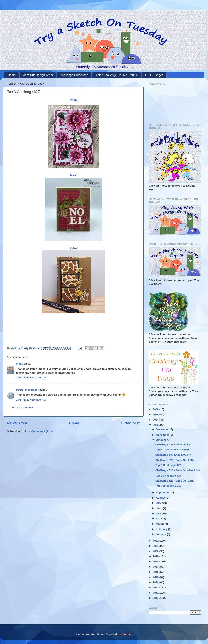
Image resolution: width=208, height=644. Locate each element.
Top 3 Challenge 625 (168, 486)
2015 (156, 577)
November (163, 435)
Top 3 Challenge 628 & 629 (172, 450)
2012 (156, 593)
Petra (73, 248)
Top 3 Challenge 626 (168, 476)
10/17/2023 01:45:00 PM (31, 400)
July (159, 503)
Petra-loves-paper (27, 390)
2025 (156, 415)
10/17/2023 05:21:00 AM (31, 378)
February (162, 529)
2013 (156, 588)
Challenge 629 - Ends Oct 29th (175, 460)
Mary (73, 175)
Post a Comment (23, 407)
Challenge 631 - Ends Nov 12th (175, 444)
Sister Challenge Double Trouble (116, 75)
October (161, 440)
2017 (156, 567)
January (161, 534)
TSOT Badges (154, 75)
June (159, 508)
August (161, 498)
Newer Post (17, 423)
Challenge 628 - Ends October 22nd (178, 470)
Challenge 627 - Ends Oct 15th (175, 481)
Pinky (74, 100)
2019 (156, 556)
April (159, 519)
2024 (156, 420)
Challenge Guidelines (74, 75)
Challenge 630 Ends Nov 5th (173, 455)
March (160, 524)
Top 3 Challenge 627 (168, 465)
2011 (156, 598)
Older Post (130, 423)
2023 (156, 425)
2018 (156, 561)
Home (12, 75)
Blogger (127, 634)
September (163, 492)
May (159, 513)
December (163, 429)
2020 (156, 551)
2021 (156, 546)
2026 (156, 409)
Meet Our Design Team (38, 75)
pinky (20, 364)
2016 (156, 572)
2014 (156, 582)
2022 (156, 541)
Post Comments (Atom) (40, 431)
